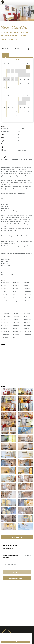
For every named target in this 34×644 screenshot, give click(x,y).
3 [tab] (8, 23)
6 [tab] (16, 23)
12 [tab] (32, 23)
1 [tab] (2, 23)
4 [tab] (10, 23)
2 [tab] (5, 23)
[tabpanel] (17, 13)
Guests (30, 47)
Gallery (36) (17, 538)
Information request (17, 578)
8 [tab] (21, 23)
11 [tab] (29, 23)
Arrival (4, 47)
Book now (17, 572)
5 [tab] (13, 23)
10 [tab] (27, 23)
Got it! (16, 642)
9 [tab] (24, 23)
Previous (2, 13)
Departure (18, 47)
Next (32, 13)
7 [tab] (18, 23)
